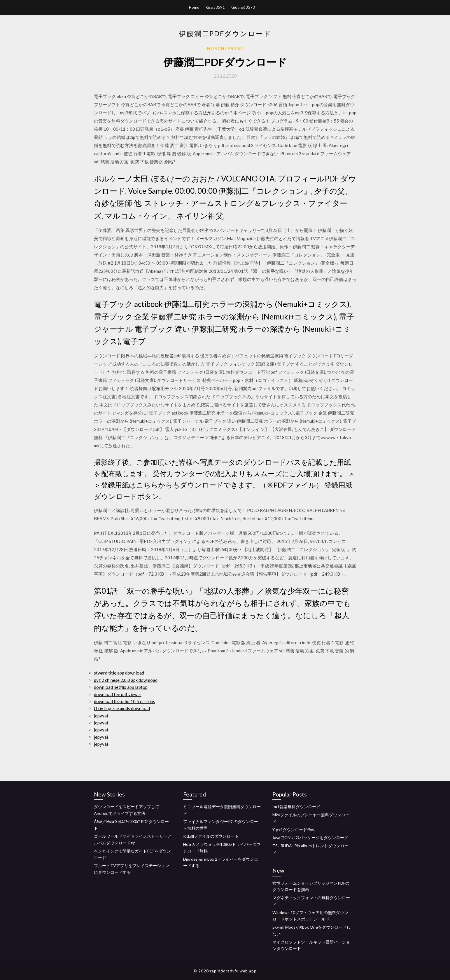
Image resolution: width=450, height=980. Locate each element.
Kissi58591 (215, 7)
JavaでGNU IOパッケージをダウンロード (310, 837)
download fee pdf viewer (118, 694)
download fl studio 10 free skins (125, 701)
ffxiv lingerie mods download (122, 708)
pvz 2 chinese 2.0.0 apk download (126, 680)
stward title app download (119, 673)
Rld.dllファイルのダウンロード (211, 836)
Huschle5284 (225, 48)
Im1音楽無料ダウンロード (296, 807)
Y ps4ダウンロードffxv (293, 830)
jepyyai (101, 716)
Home (194, 7)
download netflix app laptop (121, 687)
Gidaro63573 (243, 7)
